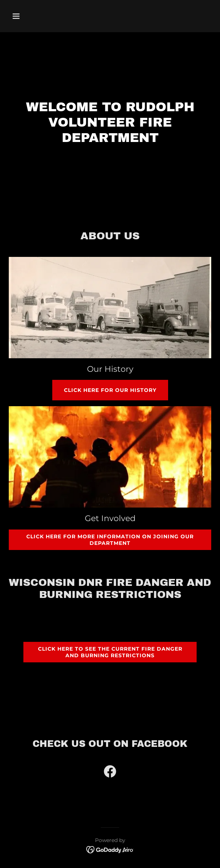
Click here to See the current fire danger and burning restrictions (110, 652)
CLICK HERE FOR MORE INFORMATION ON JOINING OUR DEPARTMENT (110, 540)
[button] (32, 16)
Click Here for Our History (110, 390)
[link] (110, 773)
